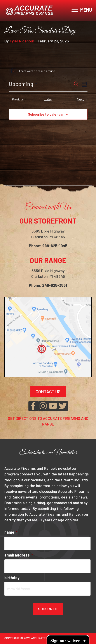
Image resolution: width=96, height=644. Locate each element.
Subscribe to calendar (46, 114)
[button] (33, 406)
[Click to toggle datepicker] (23, 84)
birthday (12, 578)
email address (19, 555)
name (11, 532)
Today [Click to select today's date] (48, 99)
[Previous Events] (16, 99)
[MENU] (82, 10)
